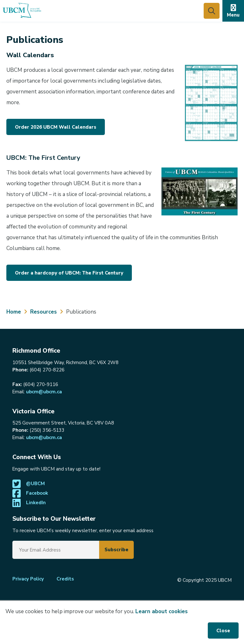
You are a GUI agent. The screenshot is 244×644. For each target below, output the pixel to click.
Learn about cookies (162, 611)
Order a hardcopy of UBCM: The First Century (69, 273)
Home (14, 312)
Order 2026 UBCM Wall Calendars (56, 127)
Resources (44, 312)
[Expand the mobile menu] (233, 11)
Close (223, 631)
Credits (65, 579)
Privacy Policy (28, 579)
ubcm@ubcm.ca (44, 392)
